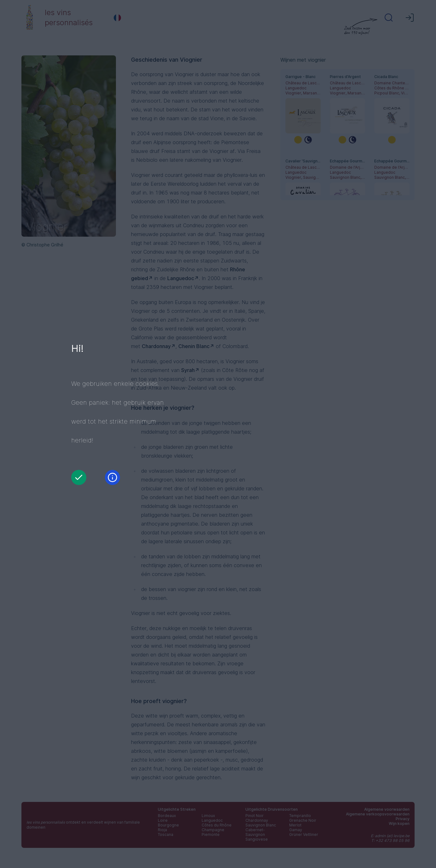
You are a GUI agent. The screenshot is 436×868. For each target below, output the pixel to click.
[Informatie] (112, 477)
